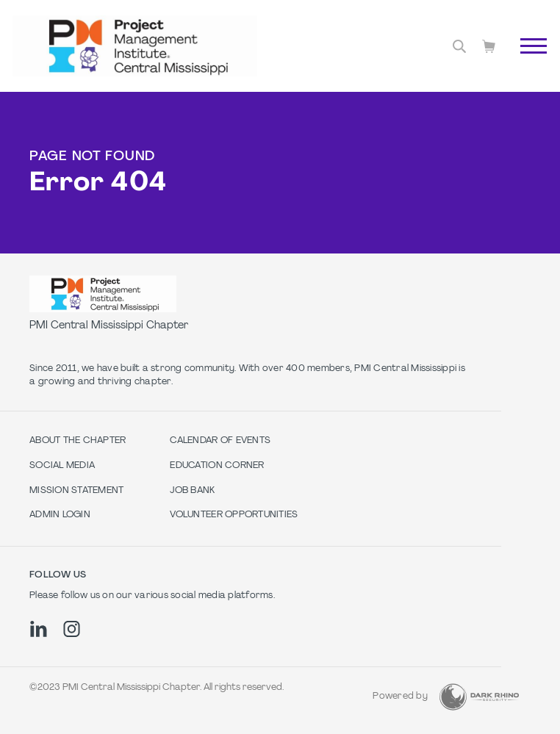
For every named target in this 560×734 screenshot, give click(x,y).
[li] (39, 629)
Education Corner (217, 466)
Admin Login (60, 515)
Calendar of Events (220, 441)
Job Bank (192, 491)
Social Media (62, 466)
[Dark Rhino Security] (479, 697)
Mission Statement (76, 491)
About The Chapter (78, 441)
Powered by (400, 697)
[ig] (72, 629)
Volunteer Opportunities (234, 515)
